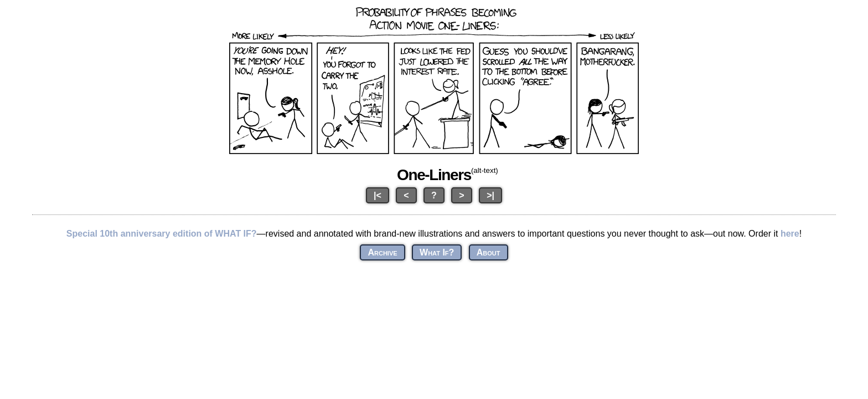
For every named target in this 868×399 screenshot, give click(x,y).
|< (378, 195)
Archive (382, 252)
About (489, 252)
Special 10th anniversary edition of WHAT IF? (162, 234)
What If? (437, 252)
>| (490, 195)
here (790, 234)
